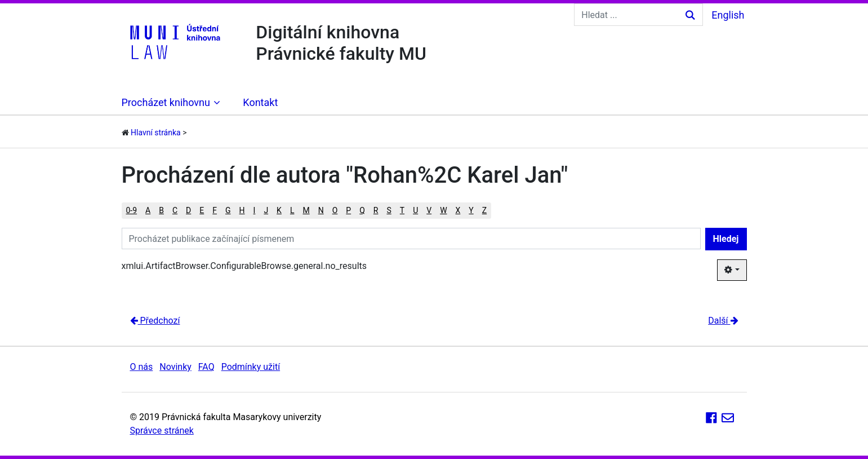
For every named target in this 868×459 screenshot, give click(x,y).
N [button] (321, 210)
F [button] (215, 210)
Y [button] (471, 210)
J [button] (266, 210)
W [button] (443, 210)
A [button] (148, 210)
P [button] (348, 210)
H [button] (242, 210)
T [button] (402, 210)
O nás (142, 367)
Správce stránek (162, 431)
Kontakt (260, 102)
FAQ (206, 367)
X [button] (458, 210)
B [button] (161, 210)
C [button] (175, 210)
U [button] (415, 210)
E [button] (202, 210)
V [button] (429, 210)
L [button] (292, 210)
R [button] (376, 210)
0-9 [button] (132, 210)
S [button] (389, 210)
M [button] (306, 210)
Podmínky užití (251, 367)
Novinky (175, 367)
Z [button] (484, 210)
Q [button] (362, 210)
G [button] (228, 210)
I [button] (255, 210)
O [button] (335, 210)
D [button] (188, 210)
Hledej (726, 239)
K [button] (279, 210)
